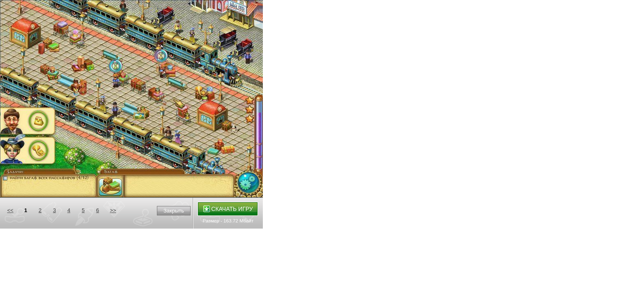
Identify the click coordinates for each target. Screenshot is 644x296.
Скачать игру (228, 209)
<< (10, 210)
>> (113, 210)
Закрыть (174, 211)
